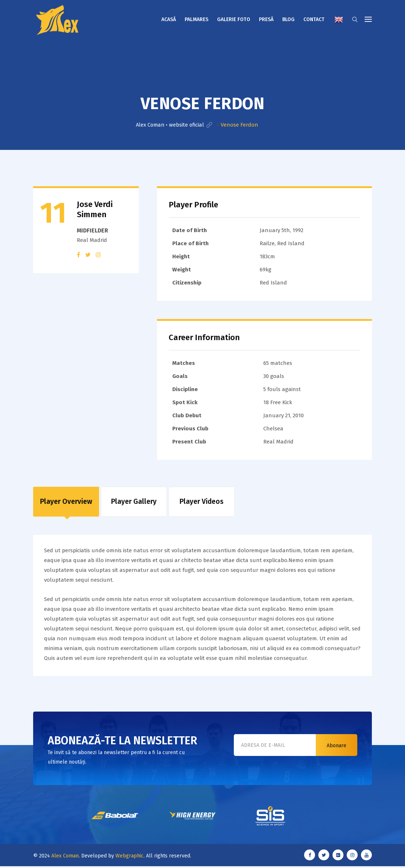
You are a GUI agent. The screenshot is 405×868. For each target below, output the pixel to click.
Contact (314, 19)
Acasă (169, 19)
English (339, 20)
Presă (266, 19)
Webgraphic (129, 858)
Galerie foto (234, 19)
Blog (288, 19)
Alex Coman (65, 858)
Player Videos (202, 503)
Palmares (196, 19)
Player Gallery (134, 503)
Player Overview (66, 503)
